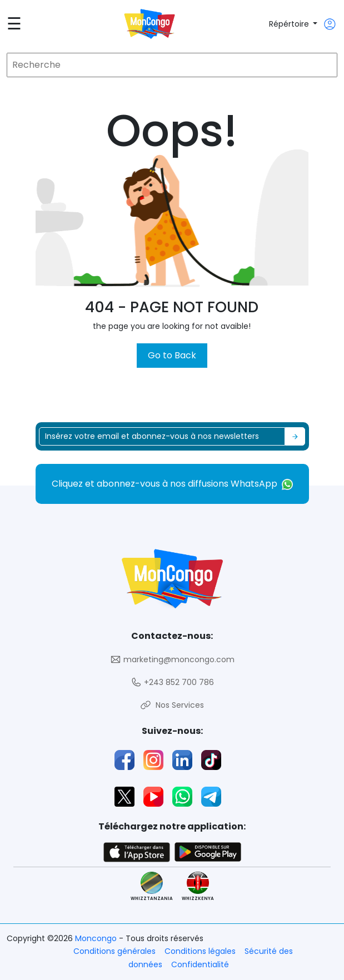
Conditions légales (200, 951)
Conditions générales (114, 951)
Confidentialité (200, 964)
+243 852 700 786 (172, 682)
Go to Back (172, 355)
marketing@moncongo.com (172, 660)
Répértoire (290, 24)
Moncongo (97, 938)
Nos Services (172, 705)
